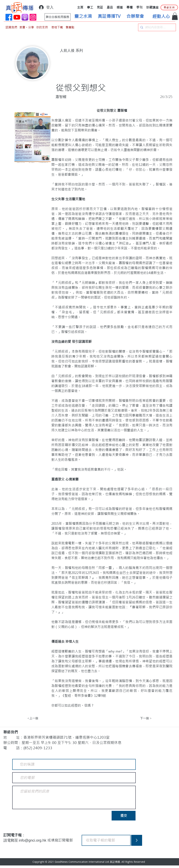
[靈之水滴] (83, 16)
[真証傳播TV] (109, 16)
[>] (137, 840)
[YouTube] (17, 17)
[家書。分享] (27, 27)
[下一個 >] (142, 718)
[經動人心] (161, 17)
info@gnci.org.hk (33, 840)
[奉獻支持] (169, 7)
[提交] (124, 816)
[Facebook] (9, 17)
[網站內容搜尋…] (157, 27)
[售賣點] (70, 27)
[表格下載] (57, 27)
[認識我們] (11, 27)
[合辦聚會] (135, 16)
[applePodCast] (25, 17)
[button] (175, 16)
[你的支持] (42, 27)
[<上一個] (39, 718)
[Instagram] (33, 17)
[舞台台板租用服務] (58, 17)
